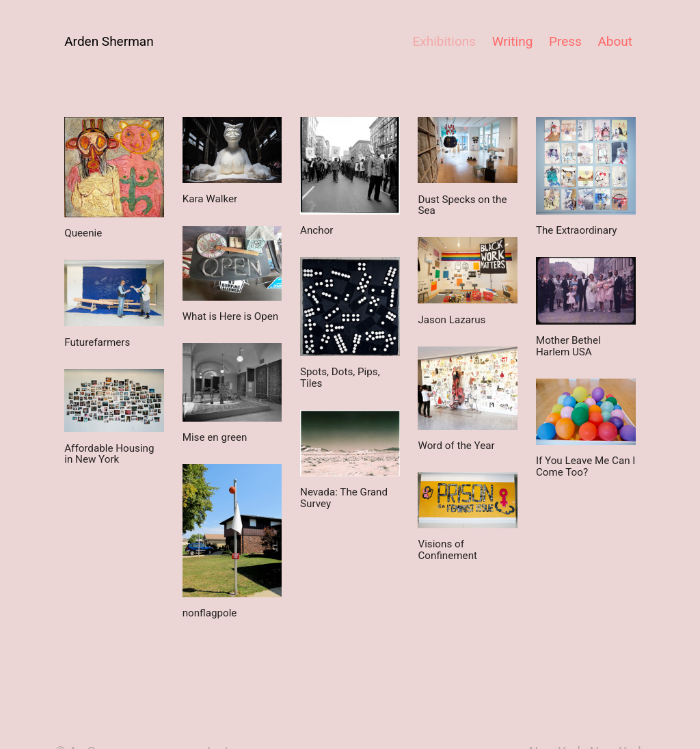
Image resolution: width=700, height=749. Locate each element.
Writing (513, 41)
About (615, 41)
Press (565, 41)
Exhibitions (444, 41)
